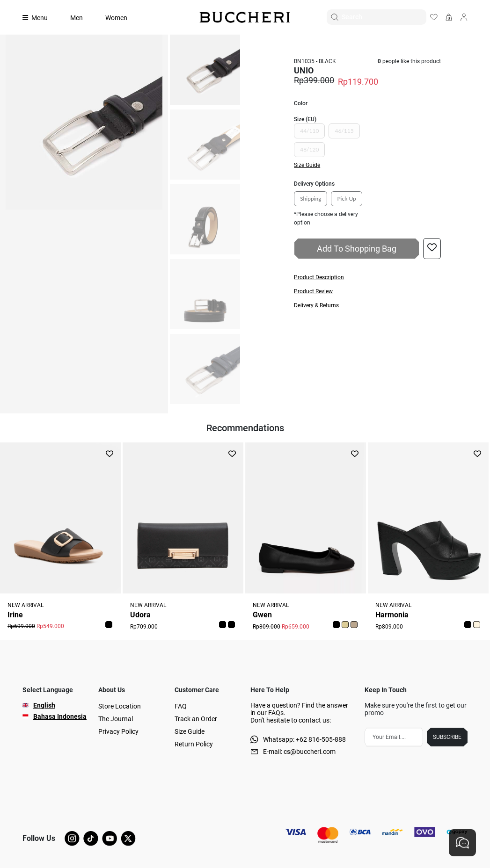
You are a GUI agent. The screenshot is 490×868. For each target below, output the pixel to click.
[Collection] (41, 18)
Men (77, 18)
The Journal (116, 719)
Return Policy (194, 744)
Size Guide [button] (307, 165)
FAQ (181, 706)
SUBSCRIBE (447, 737)
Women (116, 18)
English (44, 705)
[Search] (384, 17)
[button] (367, 277)
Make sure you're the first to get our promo (416, 709)
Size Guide (190, 731)
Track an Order (196, 719)
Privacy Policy (118, 731)
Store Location (120, 706)
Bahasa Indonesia (60, 716)
